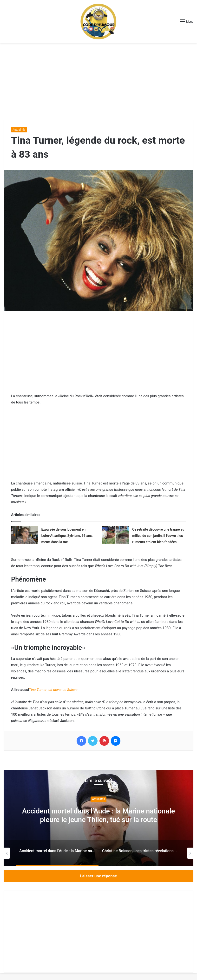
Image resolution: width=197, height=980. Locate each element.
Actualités (19, 130)
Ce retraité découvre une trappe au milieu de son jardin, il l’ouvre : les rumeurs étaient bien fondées (158, 536)
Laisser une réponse (98, 876)
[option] (98, 818)
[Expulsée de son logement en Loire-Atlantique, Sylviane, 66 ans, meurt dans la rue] (25, 535)
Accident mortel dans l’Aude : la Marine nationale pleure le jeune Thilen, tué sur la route (98, 815)
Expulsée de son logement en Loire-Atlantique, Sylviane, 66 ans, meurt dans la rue (67, 536)
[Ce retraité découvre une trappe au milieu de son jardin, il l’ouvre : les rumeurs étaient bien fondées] (115, 535)
